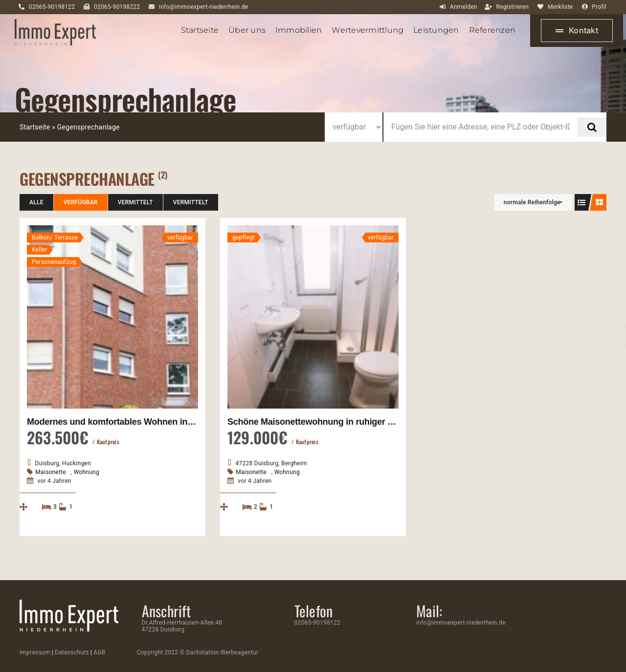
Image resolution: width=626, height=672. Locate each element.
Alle (36, 202)
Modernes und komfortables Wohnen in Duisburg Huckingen (150, 422)
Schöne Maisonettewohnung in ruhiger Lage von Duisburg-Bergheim (367, 422)
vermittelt (135, 202)
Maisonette (51, 472)
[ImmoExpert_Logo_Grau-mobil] (55, 23)
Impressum (35, 652)
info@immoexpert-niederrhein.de (203, 7)
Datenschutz (72, 652)
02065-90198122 (52, 7)
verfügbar (81, 202)
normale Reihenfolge (532, 202)
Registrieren (512, 7)
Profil (599, 7)
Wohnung (87, 472)
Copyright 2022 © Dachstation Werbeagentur (198, 652)
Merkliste (560, 7)
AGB (99, 652)
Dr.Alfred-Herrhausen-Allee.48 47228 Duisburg (182, 626)
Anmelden (464, 7)
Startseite (35, 127)
